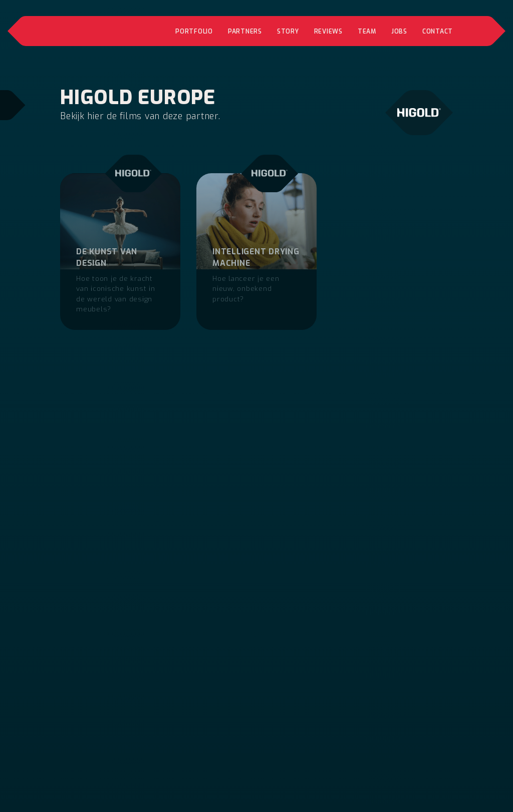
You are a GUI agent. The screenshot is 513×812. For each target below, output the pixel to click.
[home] (95, 31)
